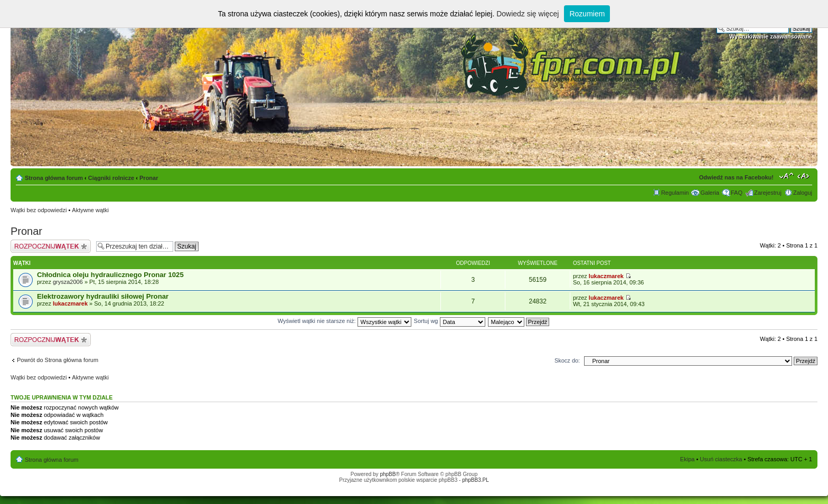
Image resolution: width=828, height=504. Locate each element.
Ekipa (688, 459)
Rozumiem (587, 14)
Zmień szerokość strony (805, 176)
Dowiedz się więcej (528, 14)
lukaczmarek (606, 276)
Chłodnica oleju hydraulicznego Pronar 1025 (110, 275)
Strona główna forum (54, 178)
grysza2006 (68, 282)
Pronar (149, 178)
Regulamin (675, 193)
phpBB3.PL (476, 480)
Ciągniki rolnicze (111, 178)
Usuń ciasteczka (721, 459)
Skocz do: (567, 360)
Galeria (709, 193)
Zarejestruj (768, 193)
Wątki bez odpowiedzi (39, 210)
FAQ (737, 193)
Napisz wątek (51, 246)
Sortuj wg (450, 321)
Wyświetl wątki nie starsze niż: (345, 321)
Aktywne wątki (90, 210)
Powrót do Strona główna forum (58, 360)
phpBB (388, 474)
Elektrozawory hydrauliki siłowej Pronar (103, 296)
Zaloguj (803, 193)
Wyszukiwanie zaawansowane (771, 36)
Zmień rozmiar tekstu (787, 176)
